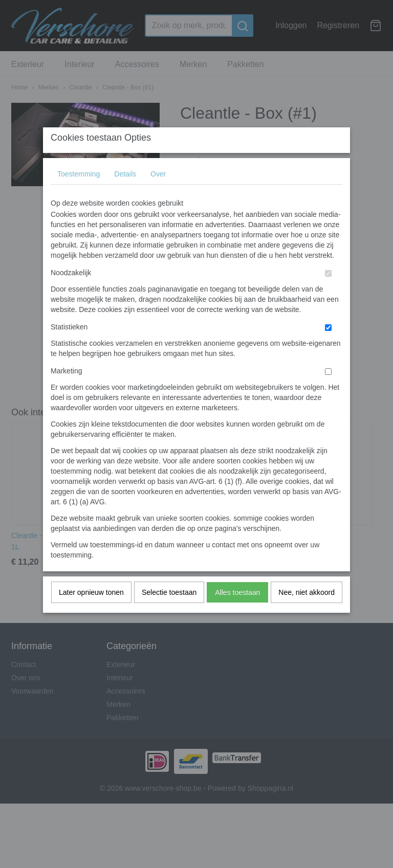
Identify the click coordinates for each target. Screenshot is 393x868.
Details (125, 194)
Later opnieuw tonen (91, 613)
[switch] (328, 294)
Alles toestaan (237, 613)
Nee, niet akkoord (307, 613)
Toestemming (79, 194)
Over (158, 194)
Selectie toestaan (169, 613)
